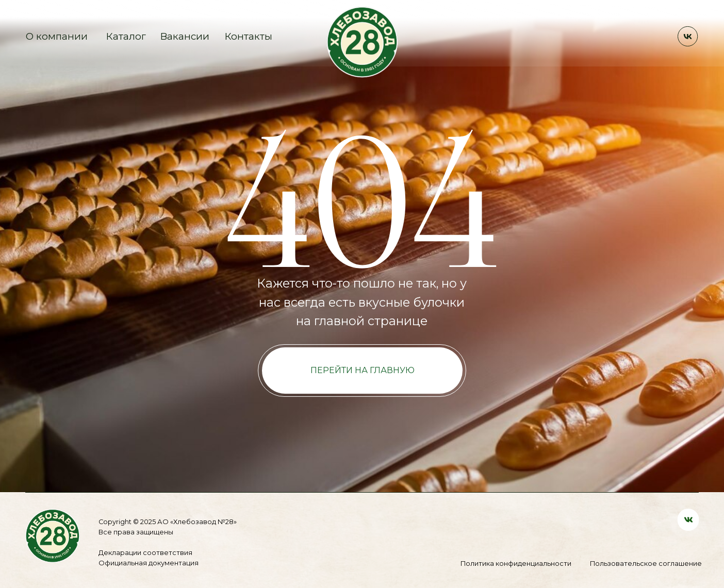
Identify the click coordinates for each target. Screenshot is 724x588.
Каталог (126, 36)
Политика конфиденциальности (516, 564)
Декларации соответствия (145, 553)
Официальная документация (149, 563)
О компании (57, 36)
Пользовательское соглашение (646, 564)
